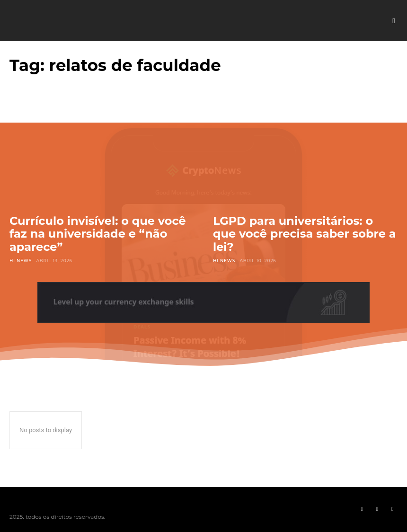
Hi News (21, 261)
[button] (394, 21)
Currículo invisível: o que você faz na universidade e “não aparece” (98, 234)
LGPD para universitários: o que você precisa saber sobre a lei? (304, 234)
